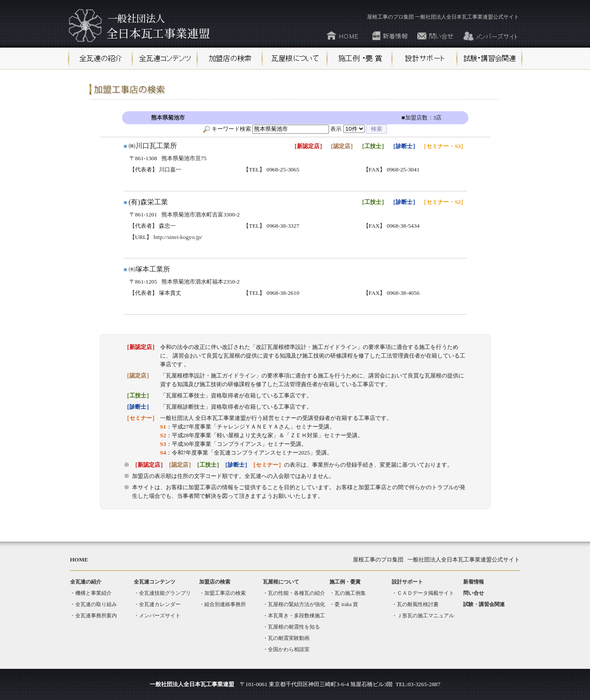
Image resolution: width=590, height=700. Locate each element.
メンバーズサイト (160, 616)
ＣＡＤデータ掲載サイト (426, 593)
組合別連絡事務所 (225, 604)
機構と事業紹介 (93, 593)
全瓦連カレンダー (160, 604)
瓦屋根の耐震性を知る (294, 627)
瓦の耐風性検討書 (418, 604)
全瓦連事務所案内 (96, 616)
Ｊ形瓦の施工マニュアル (426, 616)
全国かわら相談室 (289, 649)
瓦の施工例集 (350, 593)
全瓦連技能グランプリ (165, 593)
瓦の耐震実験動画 (289, 638)
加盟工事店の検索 (225, 593)
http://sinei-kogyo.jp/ (178, 237)
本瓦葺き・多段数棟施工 (297, 616)
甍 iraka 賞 (346, 604)
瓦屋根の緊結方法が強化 (297, 604)
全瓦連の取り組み (96, 604)
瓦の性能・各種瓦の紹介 (297, 593)
